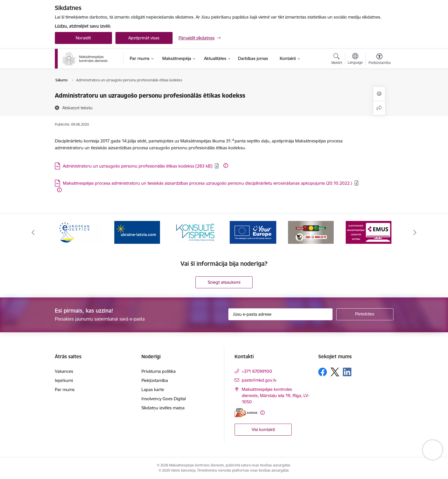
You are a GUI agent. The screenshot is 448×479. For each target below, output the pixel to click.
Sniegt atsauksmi (224, 282)
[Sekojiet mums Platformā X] (335, 372)
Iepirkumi (64, 380)
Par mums (65, 390)
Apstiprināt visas (144, 38)
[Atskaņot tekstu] (77, 108)
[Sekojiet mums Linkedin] (347, 372)
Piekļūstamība (155, 380)
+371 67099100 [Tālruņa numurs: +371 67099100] (257, 371)
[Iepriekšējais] (33, 232)
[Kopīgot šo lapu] (379, 108)
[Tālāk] (415, 232)
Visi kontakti (263, 429)
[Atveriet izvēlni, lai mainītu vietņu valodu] (355, 59)
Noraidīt (83, 38)
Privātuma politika (159, 371)
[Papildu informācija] (226, 166)
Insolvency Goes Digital (164, 399)
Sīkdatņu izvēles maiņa (163, 408)
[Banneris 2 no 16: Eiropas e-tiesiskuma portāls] (137, 232)
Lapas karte (153, 390)
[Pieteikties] (365, 314)
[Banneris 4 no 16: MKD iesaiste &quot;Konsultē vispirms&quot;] (253, 232)
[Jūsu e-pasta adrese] (280, 314)
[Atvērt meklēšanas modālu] (337, 60)
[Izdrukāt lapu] (379, 94)
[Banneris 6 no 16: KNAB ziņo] (369, 232)
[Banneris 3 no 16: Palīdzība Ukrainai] (195, 232)
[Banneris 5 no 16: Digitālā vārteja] (311, 232)
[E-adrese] (246, 413)
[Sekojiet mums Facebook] (323, 372)
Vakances (64, 371)
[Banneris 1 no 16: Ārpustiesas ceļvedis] (79, 232)
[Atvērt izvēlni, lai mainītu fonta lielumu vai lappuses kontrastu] (380, 60)
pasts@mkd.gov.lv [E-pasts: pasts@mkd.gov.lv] (259, 380)
